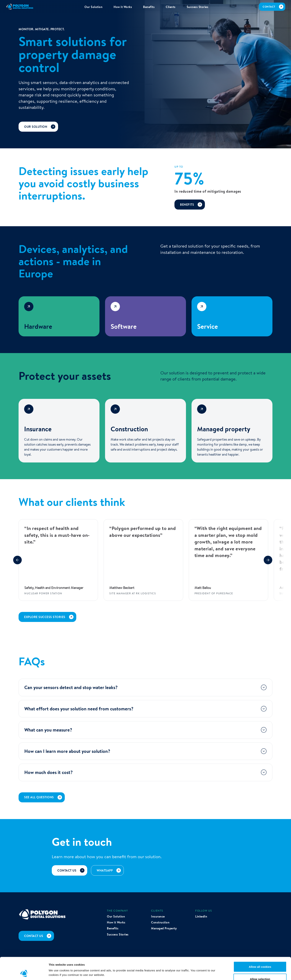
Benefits (113, 928)
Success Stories (118, 934)
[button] (17, 560)
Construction (160, 922)
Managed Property (164, 928)
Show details (195, 966)
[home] (20, 7)
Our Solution (116, 916)
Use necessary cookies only (260, 970)
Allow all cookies (260, 946)
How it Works (116, 922)
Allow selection (260, 958)
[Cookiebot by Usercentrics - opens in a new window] (24, 973)
